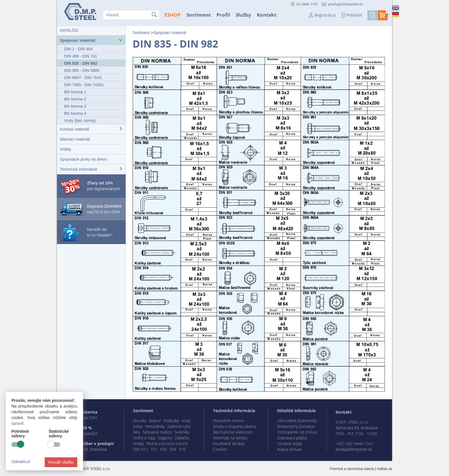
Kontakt (267, 15)
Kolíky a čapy (144, 438)
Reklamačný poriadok (296, 426)
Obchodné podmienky (297, 421)
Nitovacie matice (157, 432)
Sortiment (199, 15)
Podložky (171, 421)
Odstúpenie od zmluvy (297, 432)
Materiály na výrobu (230, 438)
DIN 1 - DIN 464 (78, 49)
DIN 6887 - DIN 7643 (83, 78)
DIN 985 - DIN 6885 (82, 70)
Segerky (165, 438)
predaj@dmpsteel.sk (345, 4)
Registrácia (325, 15)
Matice (155, 421)
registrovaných (85, 433)
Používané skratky (229, 443)
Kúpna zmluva (289, 449)
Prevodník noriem (229, 421)
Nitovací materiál (75, 139)
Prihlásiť (354, 15)
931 (154, 449)
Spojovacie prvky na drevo (83, 159)
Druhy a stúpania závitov (235, 426)
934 (173, 449)
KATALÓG (69, 30)
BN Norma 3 (75, 106)
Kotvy (138, 426)
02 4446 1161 (307, 4)
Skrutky (140, 421)
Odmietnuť (21, 462)
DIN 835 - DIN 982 (81, 63)
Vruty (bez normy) (80, 121)
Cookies (220, 449)
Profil (223, 15)
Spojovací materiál (91, 40)
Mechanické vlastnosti (233, 432)
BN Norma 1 (75, 92)
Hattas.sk (385, 469)
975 (182, 449)
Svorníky (182, 432)
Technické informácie (91, 169)
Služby (243, 15)
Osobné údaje (290, 443)
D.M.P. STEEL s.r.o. (95, 469)
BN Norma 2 (75, 99)
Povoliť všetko (61, 462)
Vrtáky (65, 149)
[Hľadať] (131, 15)
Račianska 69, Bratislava (86, 449)
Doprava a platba (292, 438)
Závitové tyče (179, 426)
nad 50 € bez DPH (104, 209)
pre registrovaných (104, 186)
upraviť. (18, 423)
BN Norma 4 (75, 113)
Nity (137, 432)
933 (164, 449)
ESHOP (173, 15)
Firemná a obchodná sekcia (352, 469)
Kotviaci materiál (91, 129)
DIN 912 (141, 449)
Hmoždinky (155, 426)
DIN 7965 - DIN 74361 (84, 85)
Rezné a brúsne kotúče (167, 443)
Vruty (186, 421)
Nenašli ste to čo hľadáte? (100, 232)
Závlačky (182, 438)
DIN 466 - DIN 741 (81, 56)
